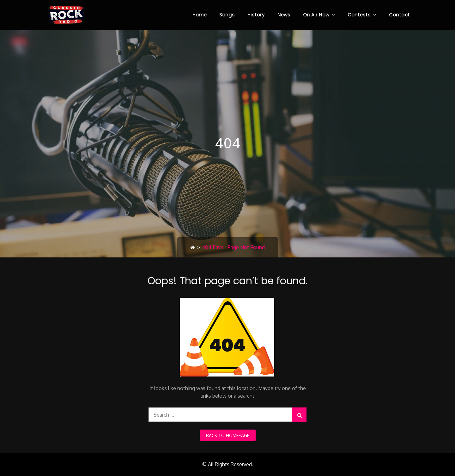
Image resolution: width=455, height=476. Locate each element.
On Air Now (316, 15)
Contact (399, 15)
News (284, 15)
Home (200, 15)
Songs (227, 15)
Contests (359, 15)
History (256, 15)
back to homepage (228, 435)
